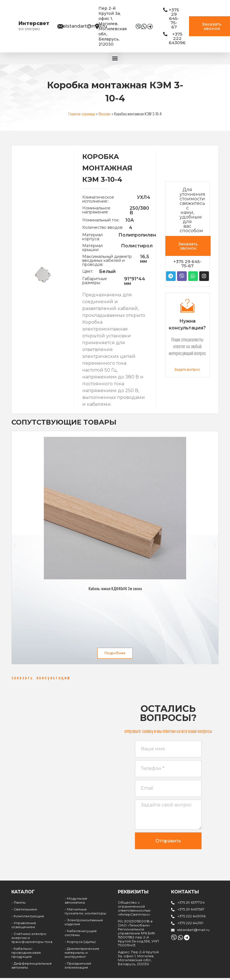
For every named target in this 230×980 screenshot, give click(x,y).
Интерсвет (34, 23)
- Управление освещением (24, 928)
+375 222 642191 (190, 926)
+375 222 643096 (191, 919)
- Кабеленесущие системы (81, 936)
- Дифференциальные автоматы (32, 968)
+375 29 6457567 (191, 912)
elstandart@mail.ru (85, 26)
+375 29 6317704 (191, 905)
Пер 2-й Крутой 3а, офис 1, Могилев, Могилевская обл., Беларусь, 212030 (113, 26)
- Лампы (19, 905)
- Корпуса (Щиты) (80, 945)
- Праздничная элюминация (78, 968)
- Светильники (24, 912)
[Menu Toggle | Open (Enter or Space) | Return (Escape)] (115, 58)
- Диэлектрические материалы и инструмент (82, 956)
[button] (15, 545)
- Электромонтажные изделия (84, 925)
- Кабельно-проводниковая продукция (26, 956)
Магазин (105, 113)
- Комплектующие (28, 919)
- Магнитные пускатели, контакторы (85, 914)
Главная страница (82, 113)
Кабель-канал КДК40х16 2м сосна (115, 588)
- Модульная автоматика (76, 903)
